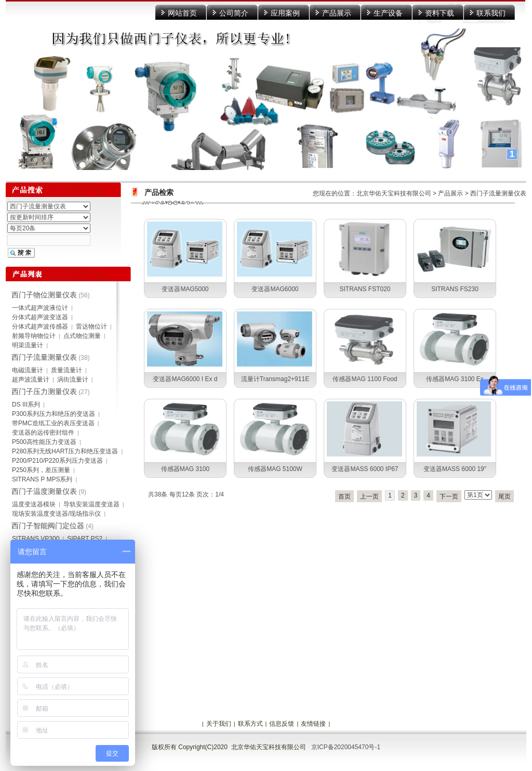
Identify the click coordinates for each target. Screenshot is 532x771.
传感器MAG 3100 (185, 469)
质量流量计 (66, 370)
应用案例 (285, 13)
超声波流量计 (31, 380)
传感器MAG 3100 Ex (455, 379)
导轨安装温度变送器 (91, 504)
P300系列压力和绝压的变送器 (54, 414)
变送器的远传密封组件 (43, 433)
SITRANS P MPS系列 (42, 479)
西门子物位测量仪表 (44, 295)
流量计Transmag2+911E (275, 379)
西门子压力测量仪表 (44, 391)
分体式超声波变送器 (40, 317)
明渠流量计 (28, 345)
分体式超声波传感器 (40, 326)
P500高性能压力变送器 (44, 442)
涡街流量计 (73, 380)
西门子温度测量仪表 (44, 491)
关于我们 (219, 724)
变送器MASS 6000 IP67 (365, 469)
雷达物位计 (91, 326)
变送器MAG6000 (275, 289)
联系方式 (250, 724)
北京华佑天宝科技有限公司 (394, 193)
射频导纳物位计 (34, 336)
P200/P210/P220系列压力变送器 (57, 461)
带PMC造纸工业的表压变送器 (53, 423)
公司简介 (234, 13)
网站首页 (182, 13)
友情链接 (313, 724)
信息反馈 (282, 724)
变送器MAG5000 (185, 289)
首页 (344, 496)
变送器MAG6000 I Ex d (185, 379)
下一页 (449, 496)
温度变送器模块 (34, 504)
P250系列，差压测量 (41, 470)
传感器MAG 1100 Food (365, 379)
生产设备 (388, 13)
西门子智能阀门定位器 (48, 526)
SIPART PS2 (85, 539)
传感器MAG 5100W (275, 469)
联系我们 (491, 13)
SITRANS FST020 (365, 289)
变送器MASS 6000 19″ (455, 469)
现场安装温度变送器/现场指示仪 (56, 514)
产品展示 (337, 13)
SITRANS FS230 (455, 289)
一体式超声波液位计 (40, 308)
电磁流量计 (28, 370)
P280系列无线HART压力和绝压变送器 (65, 451)
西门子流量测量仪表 (498, 193)
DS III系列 (26, 404)
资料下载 (440, 13)
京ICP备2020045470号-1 (346, 747)
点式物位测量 (82, 336)
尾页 (504, 496)
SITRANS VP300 (36, 539)
